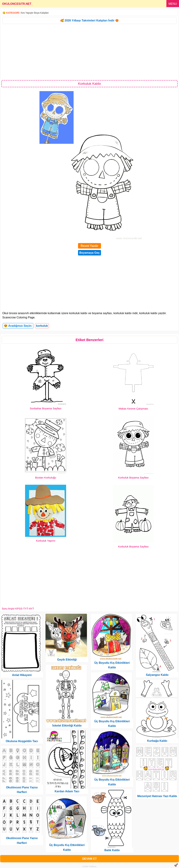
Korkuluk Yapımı (46, 541)
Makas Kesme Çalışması (133, 409)
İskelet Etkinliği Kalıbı (67, 726)
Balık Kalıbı (112, 850)
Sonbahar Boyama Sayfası (46, 408)
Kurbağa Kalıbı (157, 741)
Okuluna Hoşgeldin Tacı (22, 741)
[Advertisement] (89, 52)
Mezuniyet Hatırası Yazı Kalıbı (157, 796)
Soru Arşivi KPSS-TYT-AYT (18, 609)
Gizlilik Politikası (89, 866)
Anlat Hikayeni (22, 675)
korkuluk (42, 326)
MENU (173, 4)
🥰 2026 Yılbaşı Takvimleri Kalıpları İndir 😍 (89, 20)
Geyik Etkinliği (67, 660)
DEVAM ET (89, 859)
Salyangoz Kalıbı (157, 675)
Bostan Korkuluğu (46, 478)
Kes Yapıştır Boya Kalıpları (35, 13)
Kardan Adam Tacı (67, 791)
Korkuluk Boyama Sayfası (133, 478)
